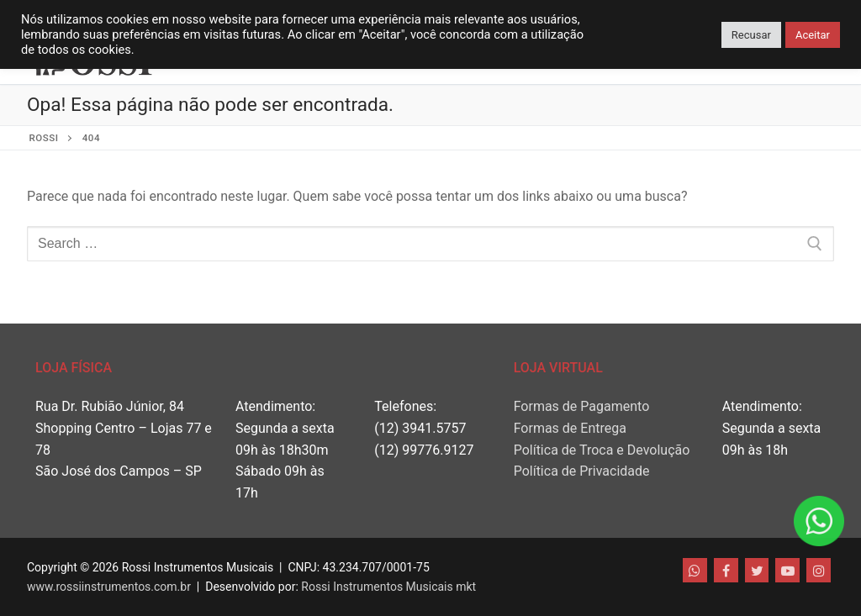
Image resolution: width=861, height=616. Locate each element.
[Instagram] (819, 570)
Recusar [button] (751, 35)
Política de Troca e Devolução (602, 450)
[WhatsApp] (695, 570)
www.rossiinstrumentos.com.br (109, 587)
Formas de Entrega (570, 428)
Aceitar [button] (813, 35)
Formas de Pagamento (582, 406)
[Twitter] (757, 570)
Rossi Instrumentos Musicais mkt (388, 587)
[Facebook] (726, 570)
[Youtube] (787, 570)
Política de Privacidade (582, 471)
